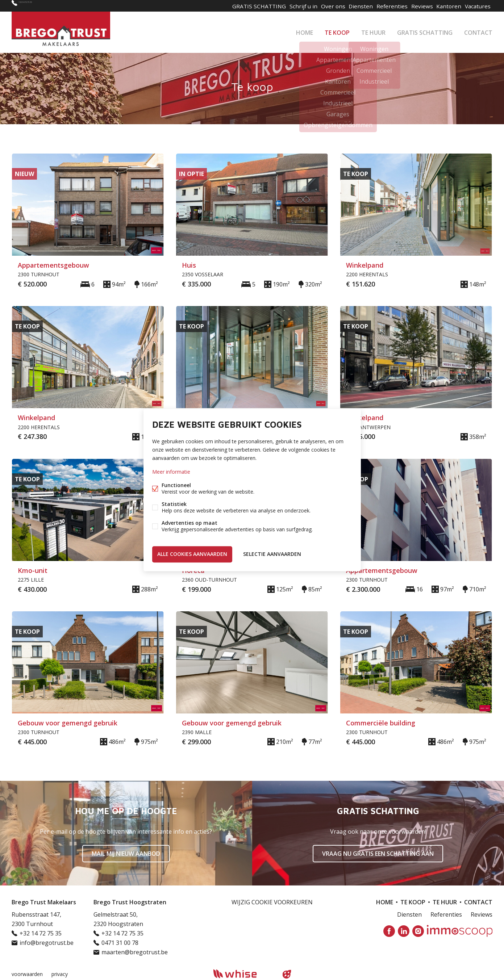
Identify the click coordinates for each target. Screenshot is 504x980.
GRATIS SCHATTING (425, 30)
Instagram (418, 931)
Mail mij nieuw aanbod (126, 854)
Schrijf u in (290, 6)
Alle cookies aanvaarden (192, 553)
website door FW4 (287, 974)
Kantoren (445, 6)
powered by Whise (243, 974)
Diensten (352, 6)
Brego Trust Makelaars (44, 902)
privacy (60, 974)
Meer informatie (171, 473)
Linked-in (404, 931)
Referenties (384, 6)
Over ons (322, 6)
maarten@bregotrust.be (135, 952)
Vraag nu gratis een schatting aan (378, 854)
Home (305, 30)
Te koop (337, 30)
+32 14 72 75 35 (39, 6)
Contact (478, 30)
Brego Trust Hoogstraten (130, 902)
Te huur (373, 30)
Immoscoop (460, 931)
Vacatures (476, 6)
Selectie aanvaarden (272, 553)
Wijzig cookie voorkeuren (272, 902)
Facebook (389, 931)
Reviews (416, 6)
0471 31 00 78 (120, 943)
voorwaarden (27, 974)
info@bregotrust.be (47, 943)
